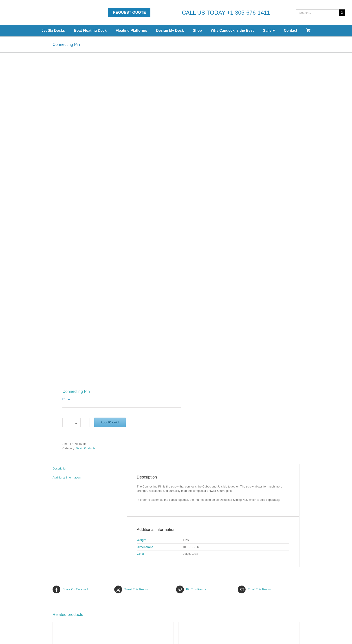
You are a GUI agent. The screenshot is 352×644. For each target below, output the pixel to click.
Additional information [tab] (67, 477)
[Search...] (317, 13)
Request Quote (129, 12)
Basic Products (86, 448)
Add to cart (110, 422)
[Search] (342, 13)
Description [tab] (60, 468)
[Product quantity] (76, 423)
